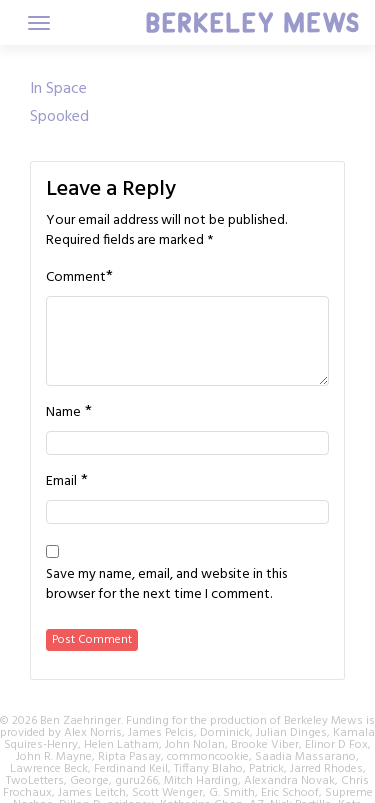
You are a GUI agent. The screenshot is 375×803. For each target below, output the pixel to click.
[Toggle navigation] (39, 23)
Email (61, 482)
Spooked (59, 117)
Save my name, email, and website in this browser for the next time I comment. (166, 585)
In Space (58, 89)
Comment (76, 278)
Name (63, 413)
